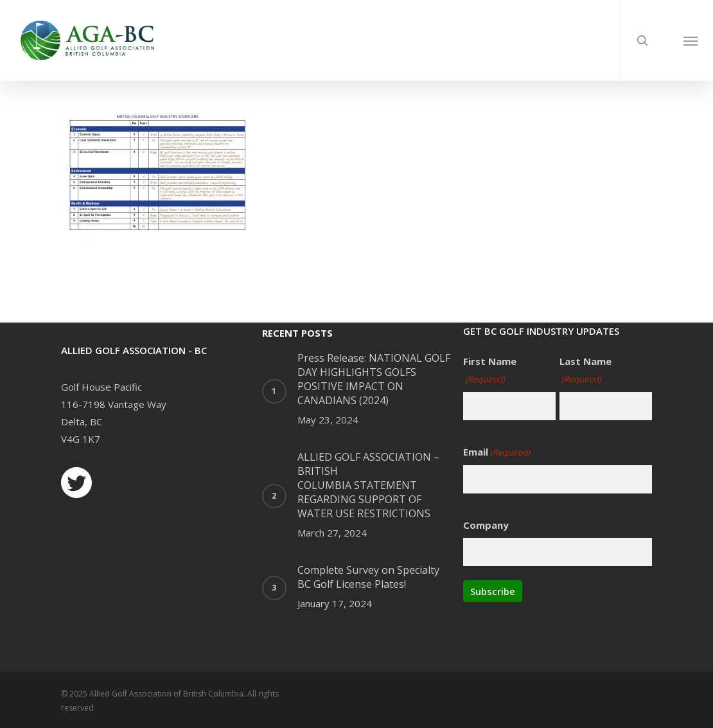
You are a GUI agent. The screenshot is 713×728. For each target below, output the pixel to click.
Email (497, 453)
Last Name (585, 371)
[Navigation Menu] (691, 40)
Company (486, 525)
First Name (490, 371)
